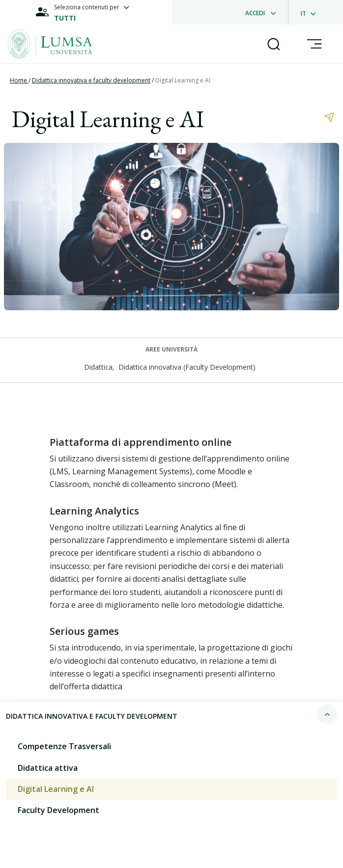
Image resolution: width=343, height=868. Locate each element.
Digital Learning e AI (183, 80)
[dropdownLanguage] (311, 12)
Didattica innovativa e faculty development (91, 80)
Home (19, 80)
